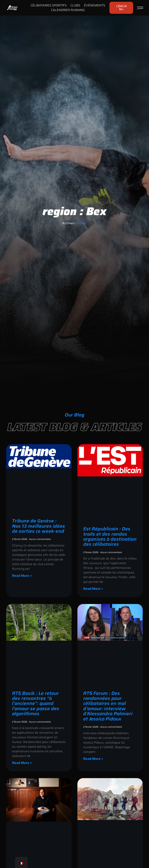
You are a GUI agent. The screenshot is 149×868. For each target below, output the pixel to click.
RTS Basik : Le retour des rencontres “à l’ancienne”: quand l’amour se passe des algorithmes (36, 704)
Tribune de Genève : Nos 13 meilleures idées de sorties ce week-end (39, 526)
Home (82, 223)
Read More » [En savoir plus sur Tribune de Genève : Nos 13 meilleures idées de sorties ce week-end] (22, 576)
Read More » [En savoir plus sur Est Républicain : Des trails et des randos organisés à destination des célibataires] (93, 589)
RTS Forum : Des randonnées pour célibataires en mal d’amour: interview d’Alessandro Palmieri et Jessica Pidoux (108, 706)
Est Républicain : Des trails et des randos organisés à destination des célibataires (110, 537)
